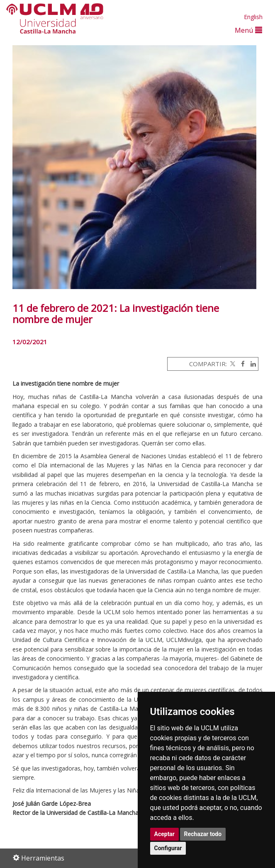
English (253, 17)
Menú (248, 30)
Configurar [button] (168, 848)
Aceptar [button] (165, 834)
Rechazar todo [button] (203, 834)
